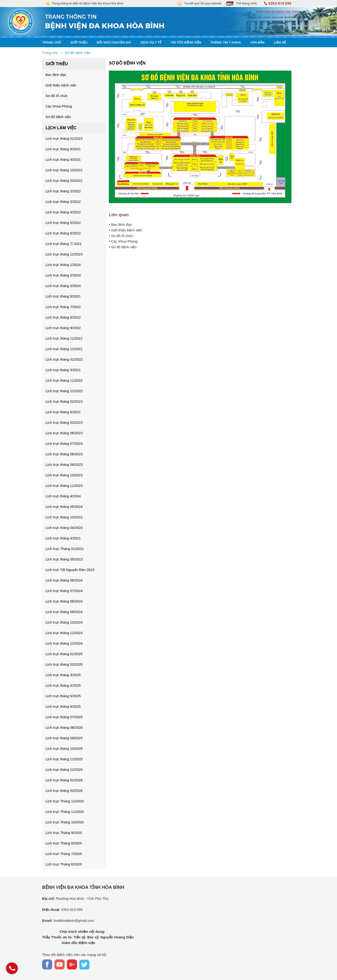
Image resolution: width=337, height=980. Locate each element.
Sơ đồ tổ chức (57, 96)
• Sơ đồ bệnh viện (123, 247)
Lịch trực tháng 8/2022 (63, 317)
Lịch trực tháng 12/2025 (64, 770)
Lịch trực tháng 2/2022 (63, 191)
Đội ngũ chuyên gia (114, 42)
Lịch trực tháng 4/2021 (63, 538)
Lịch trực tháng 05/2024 (64, 507)
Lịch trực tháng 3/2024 (63, 286)
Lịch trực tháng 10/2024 (64, 622)
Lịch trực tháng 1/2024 (63, 265)
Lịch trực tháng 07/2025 (64, 717)
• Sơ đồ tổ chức (121, 236)
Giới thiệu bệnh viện (61, 85)
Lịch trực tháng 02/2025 (64, 664)
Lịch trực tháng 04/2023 (64, 528)
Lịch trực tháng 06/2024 (64, 580)
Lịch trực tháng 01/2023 (64, 138)
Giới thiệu (79, 42)
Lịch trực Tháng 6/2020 (64, 864)
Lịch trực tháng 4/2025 (63, 685)
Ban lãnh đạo (56, 75)
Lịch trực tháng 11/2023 (64, 486)
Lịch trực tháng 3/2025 (63, 675)
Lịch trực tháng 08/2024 (64, 601)
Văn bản (257, 42)
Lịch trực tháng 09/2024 (64, 612)
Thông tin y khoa (226, 42)
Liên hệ (280, 42)
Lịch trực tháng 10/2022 (64, 517)
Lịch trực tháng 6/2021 (63, 412)
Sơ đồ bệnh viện (58, 117)
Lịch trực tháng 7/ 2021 (64, 244)
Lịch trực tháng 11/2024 (64, 633)
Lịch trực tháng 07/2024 (64, 591)
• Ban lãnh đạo (120, 224)
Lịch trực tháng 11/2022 (64, 380)
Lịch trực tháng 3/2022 (63, 202)
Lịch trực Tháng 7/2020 (64, 854)
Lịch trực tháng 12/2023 (64, 254)
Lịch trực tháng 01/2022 (64, 359)
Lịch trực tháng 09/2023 (64, 465)
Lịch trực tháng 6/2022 (63, 233)
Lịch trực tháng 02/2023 (64, 401)
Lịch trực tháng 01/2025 (64, 654)
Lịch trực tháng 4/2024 (63, 496)
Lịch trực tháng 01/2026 (64, 780)
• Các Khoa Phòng (123, 241)
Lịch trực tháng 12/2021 (64, 349)
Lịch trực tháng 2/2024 (63, 275)
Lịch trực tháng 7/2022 (63, 307)
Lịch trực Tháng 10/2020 (65, 822)
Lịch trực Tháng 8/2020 (64, 843)
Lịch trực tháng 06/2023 (64, 433)
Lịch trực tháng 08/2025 (64, 727)
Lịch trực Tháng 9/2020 (64, 833)
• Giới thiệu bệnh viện (125, 230)
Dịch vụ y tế (151, 42)
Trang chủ (52, 42)
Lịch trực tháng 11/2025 (64, 759)
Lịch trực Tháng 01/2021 (65, 549)
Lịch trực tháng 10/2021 (64, 170)
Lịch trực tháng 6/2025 (63, 706)
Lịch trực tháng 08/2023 (64, 454)
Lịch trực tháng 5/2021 (63, 296)
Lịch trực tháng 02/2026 (64, 791)
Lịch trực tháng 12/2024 (64, 643)
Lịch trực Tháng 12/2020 (65, 801)
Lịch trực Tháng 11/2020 (65, 812)
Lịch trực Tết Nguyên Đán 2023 (70, 570)
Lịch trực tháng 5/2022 (63, 223)
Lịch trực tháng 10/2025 (64, 748)
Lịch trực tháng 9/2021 (63, 160)
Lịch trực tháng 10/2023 (64, 475)
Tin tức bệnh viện (186, 42)
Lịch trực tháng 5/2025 (63, 696)
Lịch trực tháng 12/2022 (64, 391)
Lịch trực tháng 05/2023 (64, 559)
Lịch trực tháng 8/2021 (63, 149)
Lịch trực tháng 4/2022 (63, 212)
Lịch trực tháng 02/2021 (64, 181)
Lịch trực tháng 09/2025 (64, 738)
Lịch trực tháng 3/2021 (63, 370)
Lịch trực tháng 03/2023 (64, 422)
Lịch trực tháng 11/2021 (64, 338)
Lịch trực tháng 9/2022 (63, 328)
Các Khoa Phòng (59, 106)
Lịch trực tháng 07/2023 (64, 443)
